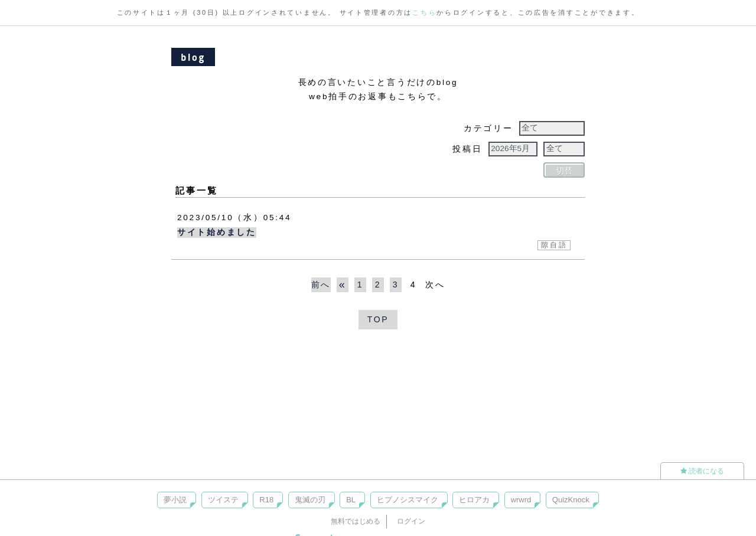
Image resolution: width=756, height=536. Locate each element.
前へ (321, 285)
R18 (266, 500)
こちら (424, 12)
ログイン (411, 521)
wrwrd (521, 500)
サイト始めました (217, 232)
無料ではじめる (356, 521)
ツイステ (223, 500)
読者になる (702, 471)
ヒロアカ (474, 500)
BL (351, 500)
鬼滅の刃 (310, 500)
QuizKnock (571, 500)
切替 (564, 171)
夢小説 (175, 500)
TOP (378, 319)
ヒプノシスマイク (408, 500)
